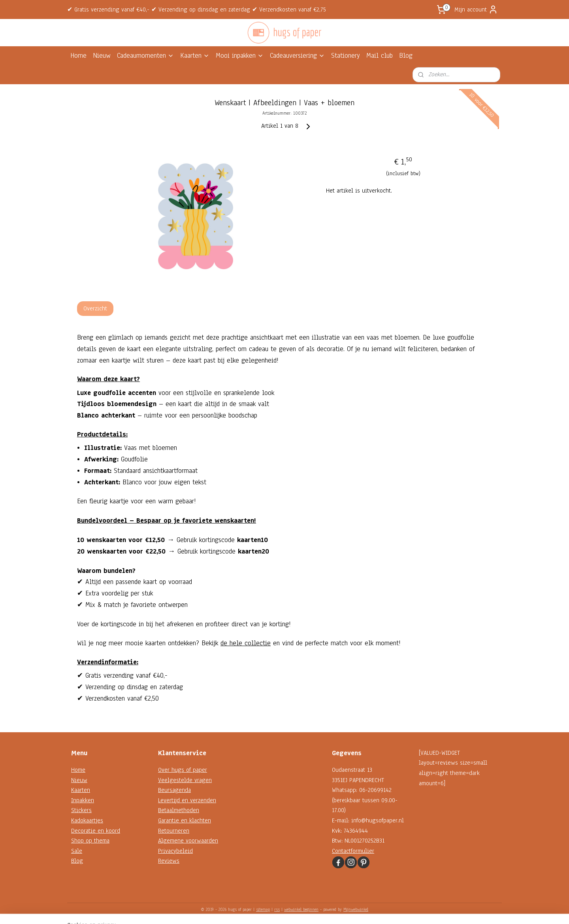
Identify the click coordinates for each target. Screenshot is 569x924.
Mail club (380, 56)
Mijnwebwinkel (356, 910)
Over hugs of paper (183, 770)
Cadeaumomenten (145, 56)
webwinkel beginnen (301, 910)
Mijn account (476, 9)
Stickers (81, 810)
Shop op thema (90, 841)
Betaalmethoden (179, 810)
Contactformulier (353, 851)
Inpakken (83, 800)
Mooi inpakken (240, 56)
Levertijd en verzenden (187, 800)
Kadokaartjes (87, 820)
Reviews (169, 861)
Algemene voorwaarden (188, 841)
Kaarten (195, 56)
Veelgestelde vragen (185, 780)
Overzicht (95, 308)
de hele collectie (246, 643)
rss (277, 910)
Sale (77, 851)
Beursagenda (174, 790)
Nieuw (102, 56)
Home (78, 56)
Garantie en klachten (185, 820)
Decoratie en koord (96, 831)
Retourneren (174, 831)
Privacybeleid (175, 851)
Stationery (346, 56)
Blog (406, 56)
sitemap (263, 910)
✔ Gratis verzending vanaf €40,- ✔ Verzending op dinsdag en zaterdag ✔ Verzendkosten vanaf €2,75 (197, 9)
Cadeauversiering (297, 56)
